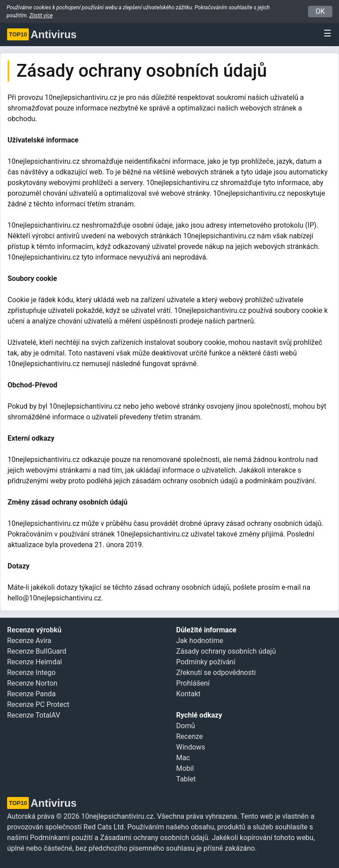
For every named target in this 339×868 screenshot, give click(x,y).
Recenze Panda (31, 694)
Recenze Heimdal (35, 662)
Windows (191, 747)
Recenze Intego (31, 673)
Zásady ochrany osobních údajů (226, 651)
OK (320, 11)
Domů (186, 726)
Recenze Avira (29, 641)
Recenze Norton (32, 683)
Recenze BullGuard (37, 651)
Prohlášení (193, 683)
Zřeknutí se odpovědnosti (216, 673)
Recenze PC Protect (38, 704)
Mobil (185, 768)
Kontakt (189, 694)
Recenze (190, 736)
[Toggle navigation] (325, 33)
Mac (183, 758)
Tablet (186, 779)
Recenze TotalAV (34, 715)
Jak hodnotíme (200, 641)
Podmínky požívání (206, 662)
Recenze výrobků (34, 630)
